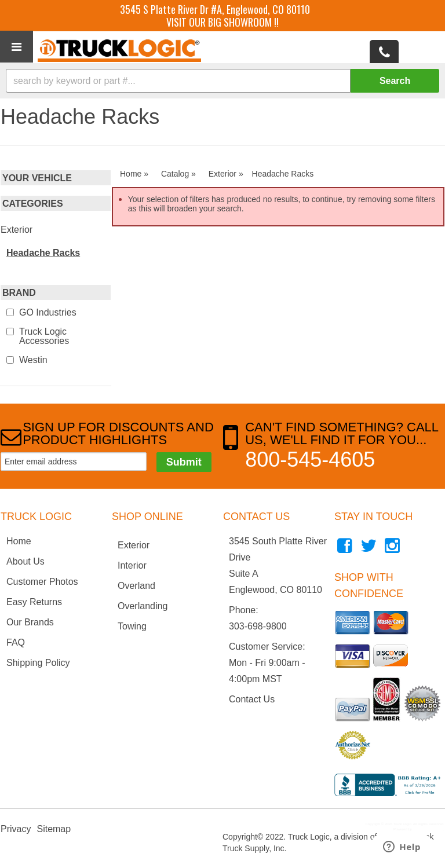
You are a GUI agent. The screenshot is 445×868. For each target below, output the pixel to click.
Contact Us (252, 699)
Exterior (17, 230)
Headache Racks (43, 253)
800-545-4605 (310, 459)
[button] (222, 81)
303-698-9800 (258, 626)
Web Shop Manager (428, 829)
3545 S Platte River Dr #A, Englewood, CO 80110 (215, 9)
